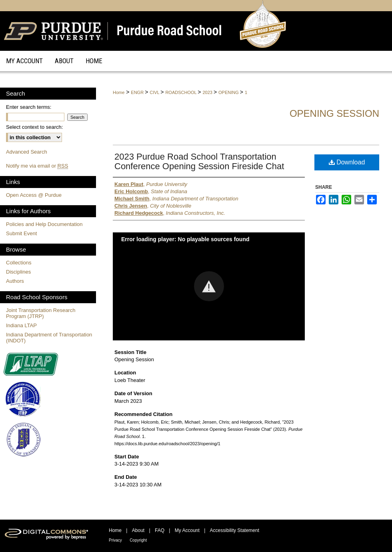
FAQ (160, 530)
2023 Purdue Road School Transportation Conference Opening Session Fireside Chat (199, 161)
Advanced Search (27, 152)
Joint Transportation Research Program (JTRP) (41, 313)
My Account (187, 530)
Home (119, 92)
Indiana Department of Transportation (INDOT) (49, 338)
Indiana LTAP (21, 325)
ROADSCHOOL (181, 92)
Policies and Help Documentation (44, 224)
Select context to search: (34, 127)
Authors (15, 281)
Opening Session (334, 113)
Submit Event (21, 233)
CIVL (155, 92)
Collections (19, 263)
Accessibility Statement (235, 530)
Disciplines (18, 272)
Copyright (138, 540)
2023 (208, 92)
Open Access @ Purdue (34, 195)
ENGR (138, 92)
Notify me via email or (37, 166)
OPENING (229, 92)
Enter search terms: (29, 107)
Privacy (115, 540)
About (138, 530)
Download (347, 162)
